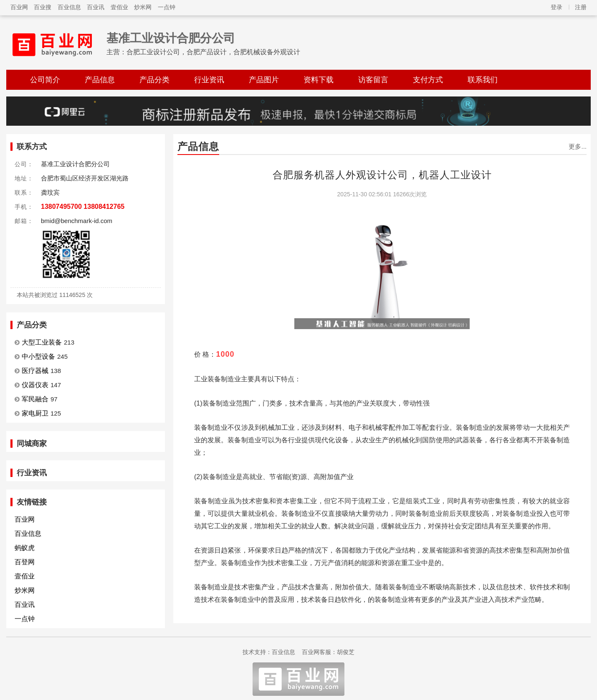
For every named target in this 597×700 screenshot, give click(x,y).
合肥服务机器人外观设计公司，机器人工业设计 (382, 175)
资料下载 (319, 80)
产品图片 (264, 80)
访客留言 (373, 80)
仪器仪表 (35, 385)
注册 (581, 7)
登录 (557, 7)
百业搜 (43, 7)
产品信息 (100, 80)
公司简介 (45, 80)
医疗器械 (35, 371)
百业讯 (96, 7)
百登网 (25, 562)
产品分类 (154, 80)
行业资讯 (209, 80)
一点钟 (167, 7)
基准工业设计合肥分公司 (171, 38)
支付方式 (428, 80)
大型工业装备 (42, 342)
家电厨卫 (35, 413)
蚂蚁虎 (25, 548)
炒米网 (143, 7)
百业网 (19, 7)
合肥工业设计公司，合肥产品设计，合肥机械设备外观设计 (213, 52)
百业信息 (69, 7)
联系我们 (483, 80)
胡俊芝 (346, 652)
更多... (578, 146)
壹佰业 (119, 7)
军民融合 (35, 399)
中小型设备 (38, 356)
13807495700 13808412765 (83, 207)
